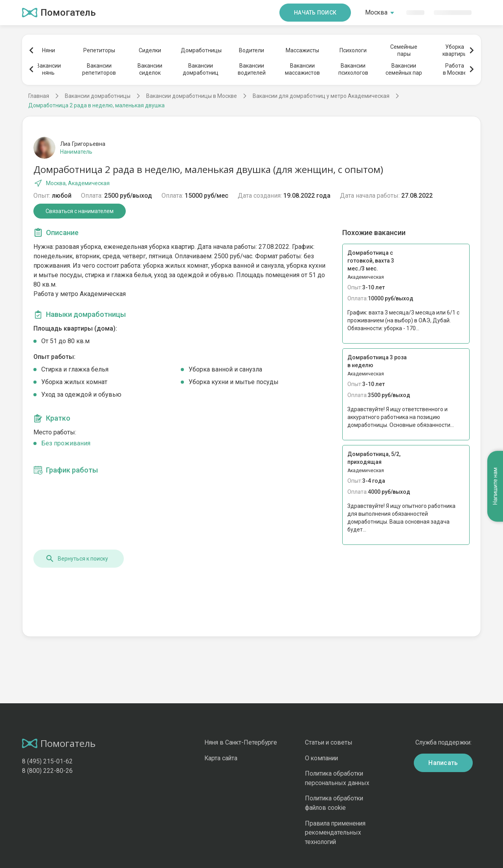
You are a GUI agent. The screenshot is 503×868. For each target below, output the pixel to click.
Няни (49, 50)
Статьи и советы (329, 742)
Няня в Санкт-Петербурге (241, 742)
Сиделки (150, 50)
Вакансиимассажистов (302, 69)
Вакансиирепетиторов (99, 69)
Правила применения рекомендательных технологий (335, 833)
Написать (443, 763)
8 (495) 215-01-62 (47, 761)
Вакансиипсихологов (353, 69)
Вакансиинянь (49, 69)
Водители (251, 50)
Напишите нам (495, 485)
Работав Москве (455, 69)
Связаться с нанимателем (80, 211)
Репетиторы (99, 50)
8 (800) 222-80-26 (47, 771)
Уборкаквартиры (455, 50)
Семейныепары (404, 50)
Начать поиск (315, 13)
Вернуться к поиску (77, 559)
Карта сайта (221, 758)
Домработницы (201, 50)
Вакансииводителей (252, 69)
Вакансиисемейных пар (404, 69)
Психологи (353, 50)
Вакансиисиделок (150, 69)
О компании (321, 758)
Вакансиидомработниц (201, 69)
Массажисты (302, 50)
